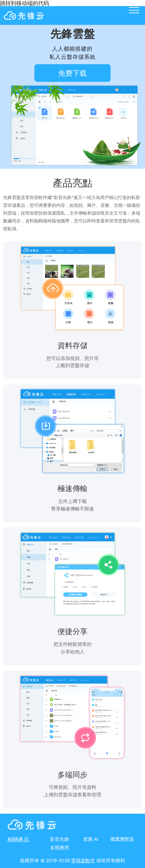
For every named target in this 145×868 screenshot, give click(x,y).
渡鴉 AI (91, 839)
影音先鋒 (60, 839)
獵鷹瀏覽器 (122, 839)
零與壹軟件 (83, 861)
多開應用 (60, 848)
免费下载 (72, 73)
